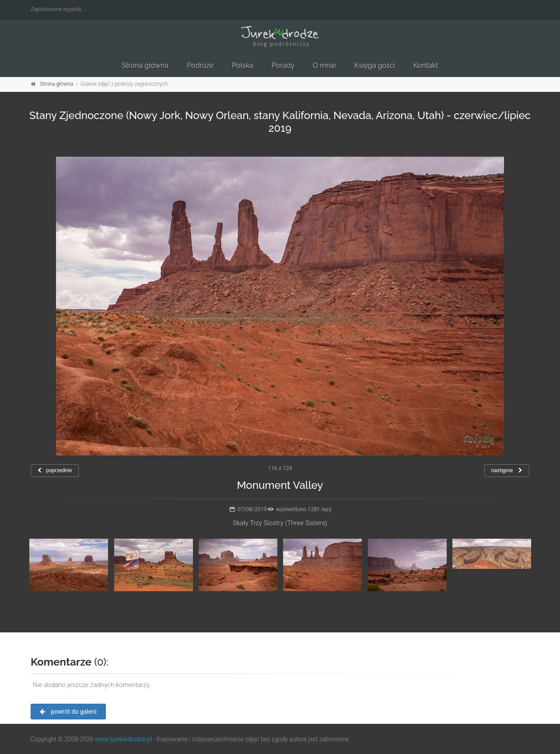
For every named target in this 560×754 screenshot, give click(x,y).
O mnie (324, 65)
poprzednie (55, 470)
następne (507, 470)
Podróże (200, 65)
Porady (283, 65)
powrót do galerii (68, 712)
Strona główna (145, 65)
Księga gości (375, 65)
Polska (243, 65)
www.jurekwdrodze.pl (123, 739)
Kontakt (426, 65)
